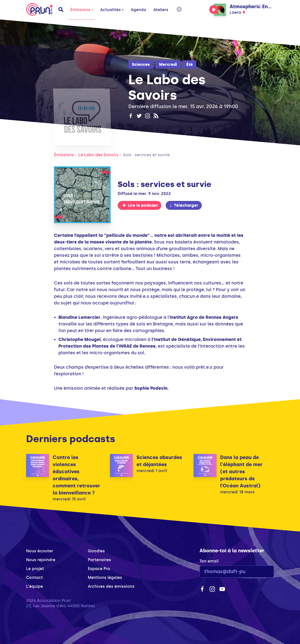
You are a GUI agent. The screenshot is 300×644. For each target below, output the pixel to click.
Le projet (35, 569)
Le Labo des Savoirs (98, 155)
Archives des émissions (111, 586)
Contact (35, 578)
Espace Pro (99, 569)
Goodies (96, 551)
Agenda (138, 10)
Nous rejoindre (41, 560)
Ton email (209, 561)
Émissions (82, 10)
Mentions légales (105, 578)
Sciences (141, 64)
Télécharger (184, 205)
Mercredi (168, 64)
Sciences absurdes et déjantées (159, 461)
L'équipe (35, 586)
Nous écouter (40, 551)
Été (189, 64)
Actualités (112, 10)
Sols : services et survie (146, 155)
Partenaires (99, 560)
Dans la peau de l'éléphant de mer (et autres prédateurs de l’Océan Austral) (241, 472)
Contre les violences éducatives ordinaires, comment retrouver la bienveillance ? (76, 475)
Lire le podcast (140, 205)
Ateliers (161, 10)
